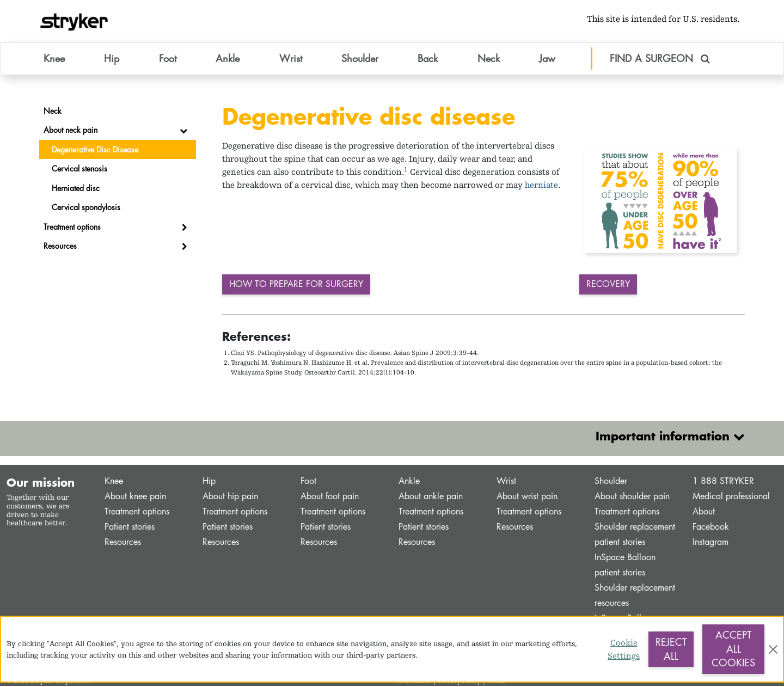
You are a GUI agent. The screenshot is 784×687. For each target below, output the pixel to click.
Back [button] (428, 59)
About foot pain (330, 497)
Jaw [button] (547, 59)
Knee (114, 482)
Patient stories (130, 528)
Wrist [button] (291, 59)
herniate (541, 186)
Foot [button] (168, 59)
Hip (209, 482)
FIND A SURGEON (660, 59)
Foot (308, 482)
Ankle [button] (228, 59)
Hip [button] (112, 59)
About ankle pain (431, 497)
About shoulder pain (632, 497)
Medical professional (731, 497)
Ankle (409, 482)
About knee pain (135, 497)
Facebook (711, 528)
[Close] (773, 649)
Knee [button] (54, 59)
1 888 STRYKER (723, 482)
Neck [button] (489, 59)
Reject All (671, 649)
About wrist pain (527, 497)
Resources (123, 543)
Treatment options (137, 513)
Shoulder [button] (360, 59)
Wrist (506, 482)
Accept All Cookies (733, 649)
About (704, 513)
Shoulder (611, 482)
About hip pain (230, 497)
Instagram (710, 543)
